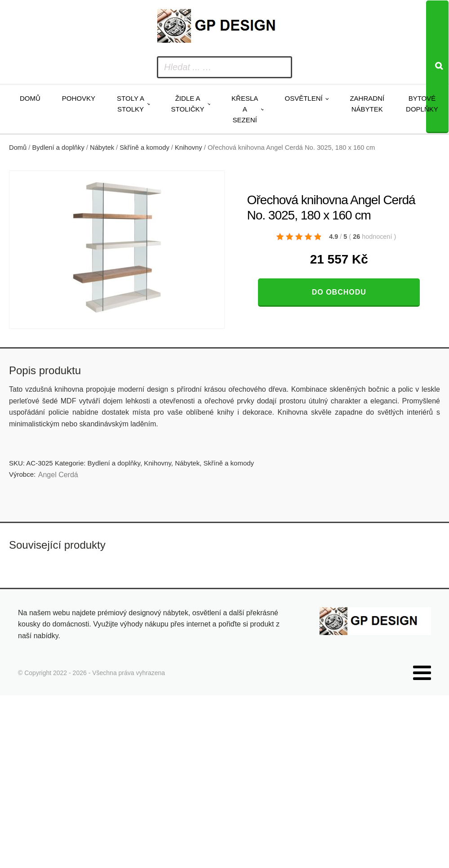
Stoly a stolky (131, 104)
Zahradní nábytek (367, 104)
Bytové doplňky (422, 104)
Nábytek (102, 148)
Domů (30, 98)
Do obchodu (339, 292)
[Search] (437, 67)
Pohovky (79, 98)
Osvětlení (303, 98)
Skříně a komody (144, 148)
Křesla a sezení (245, 109)
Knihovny (189, 148)
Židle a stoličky (188, 104)
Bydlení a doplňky (58, 148)
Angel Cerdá (58, 475)
